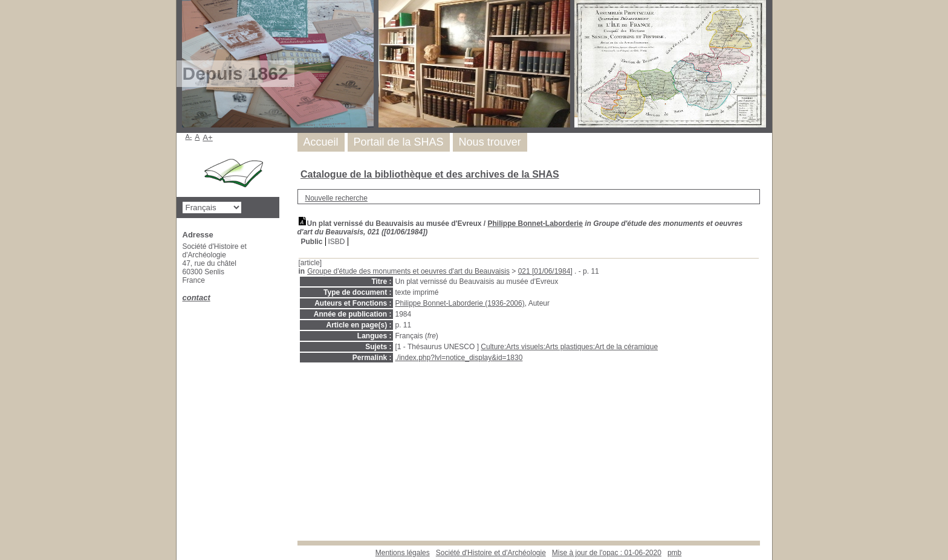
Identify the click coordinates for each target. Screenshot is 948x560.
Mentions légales (403, 553)
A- (189, 137)
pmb (674, 553)
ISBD (337, 242)
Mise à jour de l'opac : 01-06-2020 (607, 553)
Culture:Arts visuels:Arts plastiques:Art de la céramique (569, 347)
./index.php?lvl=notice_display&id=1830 (459, 358)
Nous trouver (490, 142)
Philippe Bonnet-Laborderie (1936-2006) (460, 303)
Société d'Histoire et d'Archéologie (491, 553)
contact (196, 298)
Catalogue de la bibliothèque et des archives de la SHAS (430, 174)
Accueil (321, 142)
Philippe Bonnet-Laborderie (535, 224)
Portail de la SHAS (399, 142)
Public (312, 242)
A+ (208, 137)
